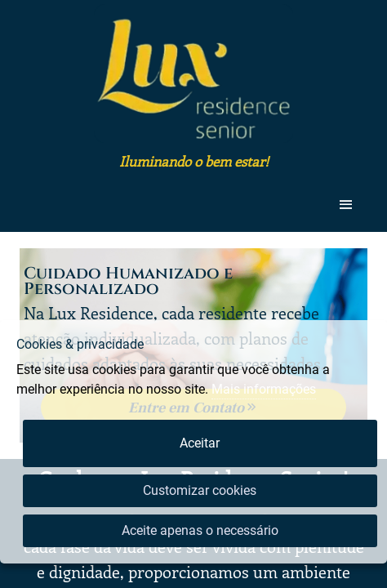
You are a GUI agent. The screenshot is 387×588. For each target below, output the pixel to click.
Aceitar (200, 443)
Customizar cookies (200, 490)
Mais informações (264, 389)
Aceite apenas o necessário (200, 530)
